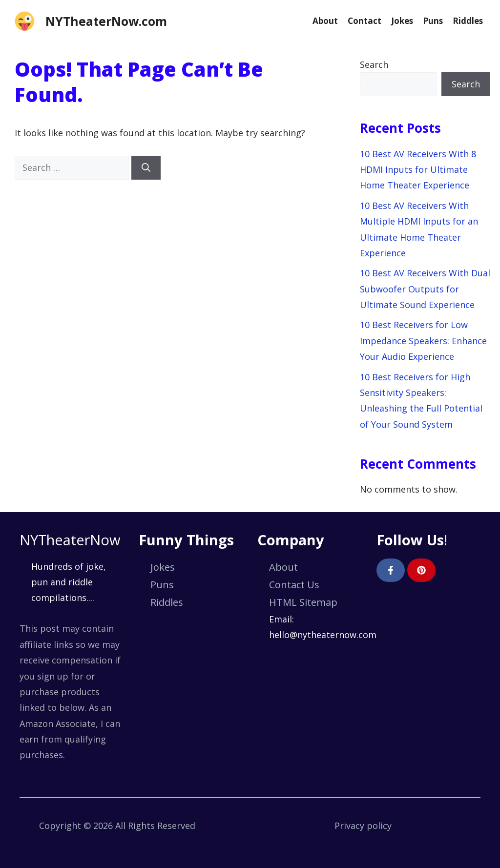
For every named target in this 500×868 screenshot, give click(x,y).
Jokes (402, 21)
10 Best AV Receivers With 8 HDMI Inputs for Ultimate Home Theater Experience (418, 170)
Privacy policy (363, 826)
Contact (365, 21)
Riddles (468, 21)
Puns (433, 21)
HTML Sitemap (303, 602)
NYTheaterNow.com (106, 21)
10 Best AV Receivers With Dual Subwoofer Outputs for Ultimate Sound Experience (425, 289)
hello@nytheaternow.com (323, 635)
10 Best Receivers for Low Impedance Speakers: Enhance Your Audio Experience (423, 341)
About (325, 21)
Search (374, 64)
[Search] (146, 168)
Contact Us (294, 585)
